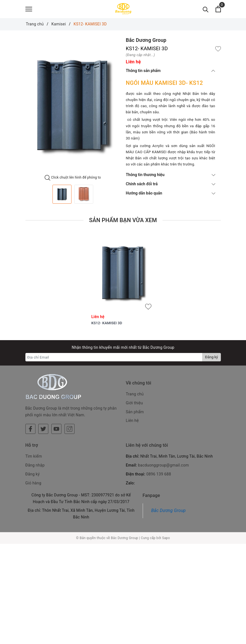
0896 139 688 (159, 465)
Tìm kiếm (34, 447)
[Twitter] (43, 413)
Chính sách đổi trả (171, 187)
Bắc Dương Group (169, 501)
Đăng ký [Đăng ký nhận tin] (211, 360)
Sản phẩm (135, 415)
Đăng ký (33, 465)
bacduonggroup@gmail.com (163, 456)
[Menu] (29, 10)
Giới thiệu (134, 406)
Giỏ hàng (33, 474)
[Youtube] (56, 413)
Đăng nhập (35, 456)
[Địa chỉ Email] (114, 360)
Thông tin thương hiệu (171, 177)
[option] (73, 109)
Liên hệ (132, 423)
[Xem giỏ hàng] (218, 10)
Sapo (166, 529)
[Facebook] (30, 413)
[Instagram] (70, 413)
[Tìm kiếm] (206, 10)
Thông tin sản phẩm (171, 73)
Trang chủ (135, 397)
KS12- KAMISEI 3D (107, 326)
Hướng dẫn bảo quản (171, 196)
